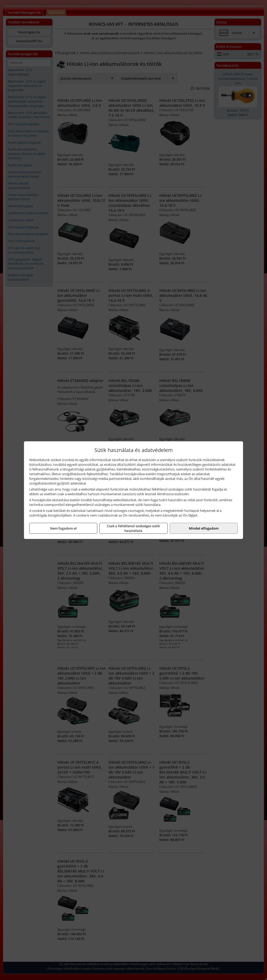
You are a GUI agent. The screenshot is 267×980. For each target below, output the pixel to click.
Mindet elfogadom (204, 528)
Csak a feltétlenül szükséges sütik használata (133, 528)
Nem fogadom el (63, 528)
